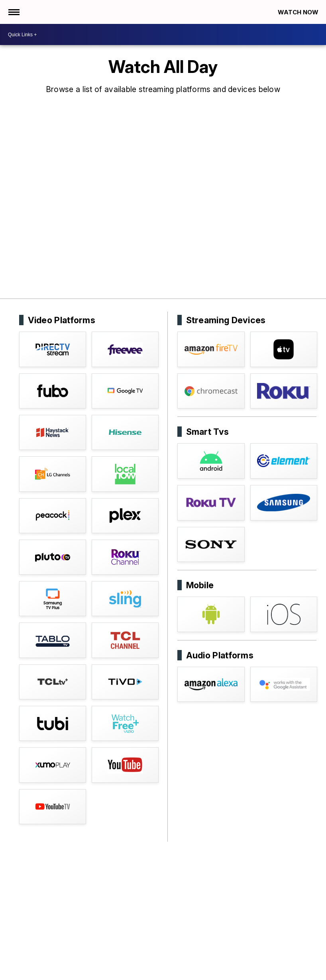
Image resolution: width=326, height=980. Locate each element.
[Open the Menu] (13, 12)
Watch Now (299, 12)
